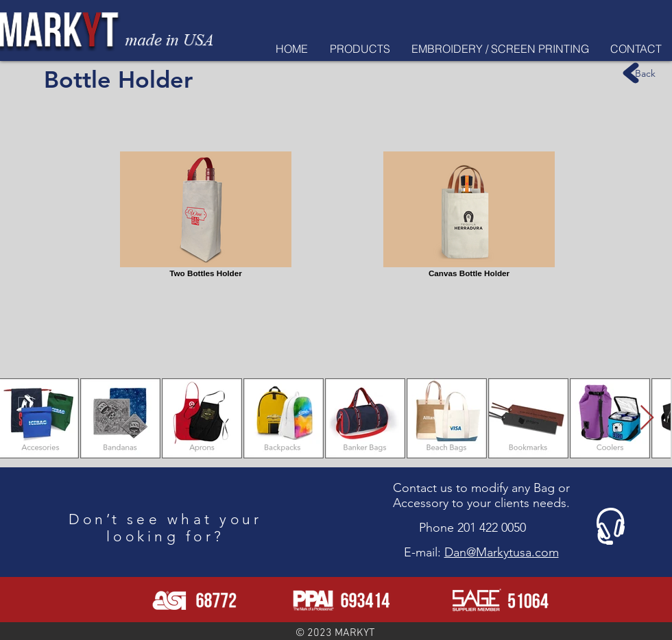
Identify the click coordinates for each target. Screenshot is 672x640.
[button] (360, 49)
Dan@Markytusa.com (502, 552)
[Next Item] (647, 418)
